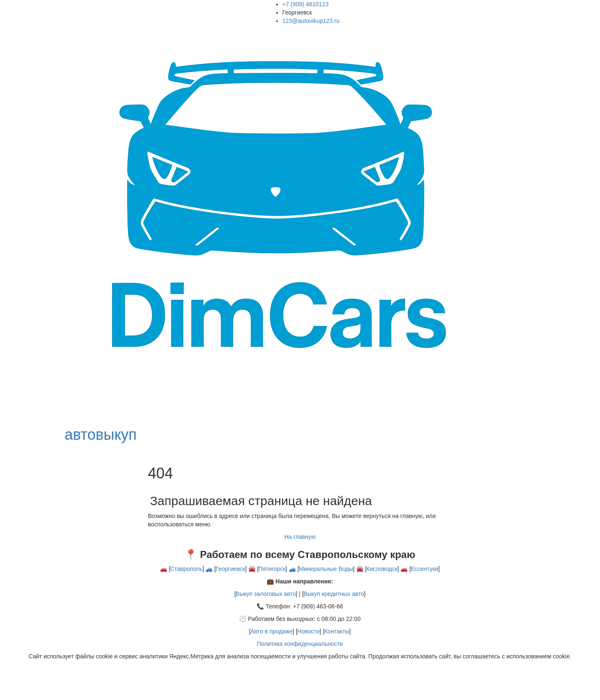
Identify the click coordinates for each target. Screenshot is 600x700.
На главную (300, 537)
